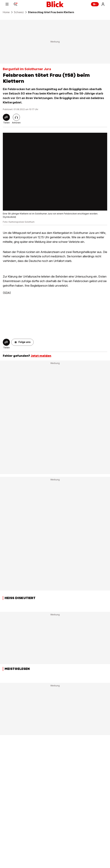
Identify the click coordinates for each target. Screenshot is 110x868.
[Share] (6, 117)
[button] (22, 342)
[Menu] (7, 4)
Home (6, 12)
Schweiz (19, 12)
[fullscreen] (55, 172)
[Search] (15, 4)
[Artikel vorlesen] (16, 117)
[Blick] (55, 4)
